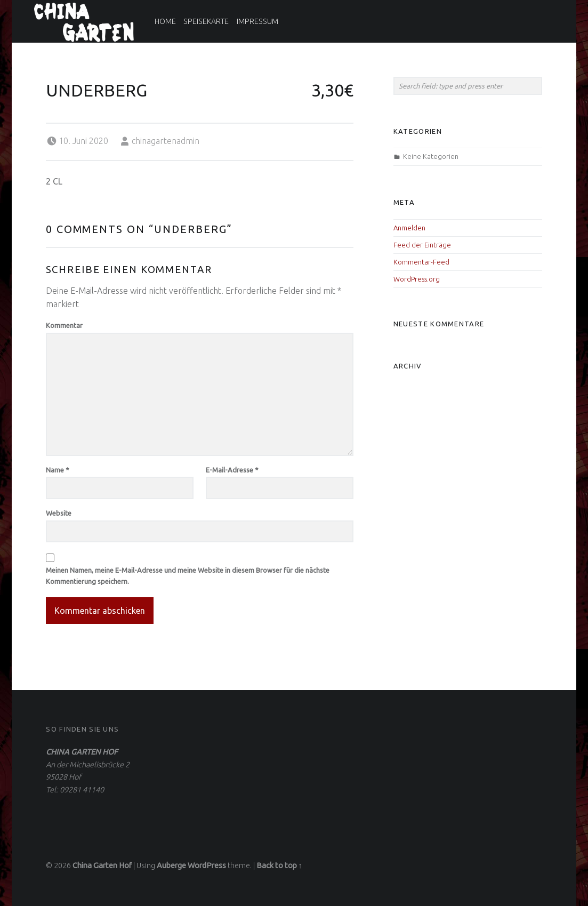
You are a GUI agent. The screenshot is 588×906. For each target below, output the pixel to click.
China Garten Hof (102, 865)
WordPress (207, 865)
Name (58, 470)
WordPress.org (417, 279)
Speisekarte (206, 21)
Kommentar (64, 325)
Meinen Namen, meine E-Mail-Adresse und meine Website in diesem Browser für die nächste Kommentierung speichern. (188, 576)
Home (165, 21)
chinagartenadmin (166, 141)
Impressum (257, 21)
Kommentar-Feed (421, 262)
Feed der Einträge (422, 245)
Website (59, 513)
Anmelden (409, 228)
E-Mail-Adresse (232, 470)
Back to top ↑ (279, 865)
